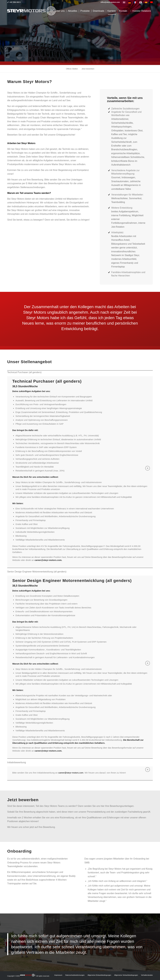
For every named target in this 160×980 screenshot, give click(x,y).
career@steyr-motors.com (71, 773)
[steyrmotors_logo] (31, 11)
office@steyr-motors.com (110, 2)
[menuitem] (110, 2)
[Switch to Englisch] (124, 3)
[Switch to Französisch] (135, 3)
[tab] (80, 372)
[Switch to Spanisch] (146, 3)
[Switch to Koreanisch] (141, 3)
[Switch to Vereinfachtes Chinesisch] (152, 3)
